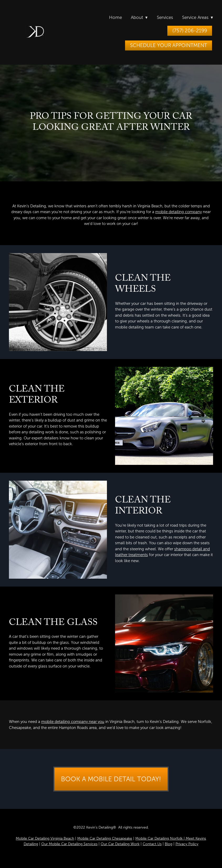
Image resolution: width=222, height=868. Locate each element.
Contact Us (152, 844)
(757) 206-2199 (190, 31)
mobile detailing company (179, 212)
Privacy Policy (187, 844)
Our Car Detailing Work (120, 844)
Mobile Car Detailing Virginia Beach (45, 838)
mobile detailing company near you (73, 722)
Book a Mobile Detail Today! (111, 779)
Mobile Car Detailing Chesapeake (105, 838)
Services (165, 17)
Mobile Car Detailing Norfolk (159, 838)
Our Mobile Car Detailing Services (69, 844)
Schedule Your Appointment (169, 45)
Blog (169, 844)
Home (115, 17)
